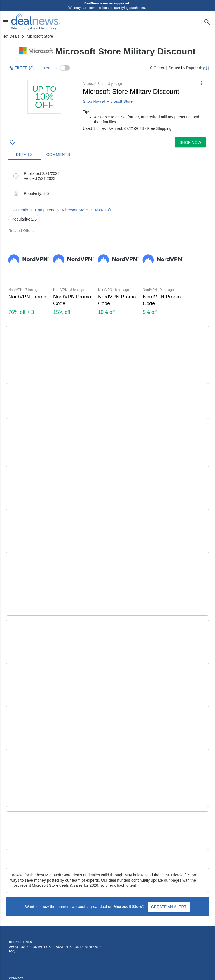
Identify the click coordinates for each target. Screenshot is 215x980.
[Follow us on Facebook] (13, 937)
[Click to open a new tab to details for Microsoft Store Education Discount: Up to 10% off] (29, 600)
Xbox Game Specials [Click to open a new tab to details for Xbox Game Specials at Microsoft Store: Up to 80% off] (84, 340)
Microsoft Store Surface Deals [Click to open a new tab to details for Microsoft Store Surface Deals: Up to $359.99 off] (97, 464)
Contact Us (40, 898)
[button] (65, 68)
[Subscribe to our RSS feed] (87, 937)
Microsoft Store (75, 210)
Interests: (50, 68)
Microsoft (103, 210)
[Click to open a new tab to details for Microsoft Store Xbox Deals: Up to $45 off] (29, 512)
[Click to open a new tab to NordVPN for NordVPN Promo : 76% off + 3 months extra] (29, 277)
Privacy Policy (116, 963)
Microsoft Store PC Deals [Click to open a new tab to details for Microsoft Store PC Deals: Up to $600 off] (90, 680)
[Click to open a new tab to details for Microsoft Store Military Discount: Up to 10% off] (44, 107)
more (163, 361)
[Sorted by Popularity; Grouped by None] (189, 68)
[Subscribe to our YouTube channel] (63, 937)
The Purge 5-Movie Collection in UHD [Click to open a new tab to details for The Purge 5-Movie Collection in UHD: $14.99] (109, 416)
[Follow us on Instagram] (26, 937)
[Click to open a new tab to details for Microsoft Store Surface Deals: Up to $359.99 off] (29, 469)
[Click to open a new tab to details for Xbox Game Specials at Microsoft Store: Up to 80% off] (29, 347)
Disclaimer (137, 963)
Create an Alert (169, 859)
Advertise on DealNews (77, 898)
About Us (17, 898)
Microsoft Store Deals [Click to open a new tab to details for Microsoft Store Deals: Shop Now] (85, 550)
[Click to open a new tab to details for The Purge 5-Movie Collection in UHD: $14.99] (29, 424)
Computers (45, 210)
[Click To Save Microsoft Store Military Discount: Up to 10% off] (13, 142)
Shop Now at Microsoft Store (108, 101)
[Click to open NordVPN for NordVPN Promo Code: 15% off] (73, 277)
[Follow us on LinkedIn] (75, 937)
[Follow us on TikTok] (50, 937)
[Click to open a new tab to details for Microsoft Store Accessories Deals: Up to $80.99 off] (29, 643)
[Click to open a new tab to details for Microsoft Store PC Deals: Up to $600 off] (29, 686)
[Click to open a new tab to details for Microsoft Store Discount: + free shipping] (29, 782)
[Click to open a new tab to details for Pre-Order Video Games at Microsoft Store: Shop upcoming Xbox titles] (29, 734)
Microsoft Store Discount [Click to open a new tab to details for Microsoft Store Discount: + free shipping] (89, 777)
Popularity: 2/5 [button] (24, 219)
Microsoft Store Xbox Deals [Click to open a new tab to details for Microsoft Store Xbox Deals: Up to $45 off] (93, 507)
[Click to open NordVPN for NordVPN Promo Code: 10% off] (118, 277)
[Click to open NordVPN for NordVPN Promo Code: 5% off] (163, 277)
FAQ (12, 903)
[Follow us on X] (38, 937)
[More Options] (201, 83)
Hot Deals (11, 36)
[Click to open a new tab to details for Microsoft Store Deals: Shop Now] (29, 556)
